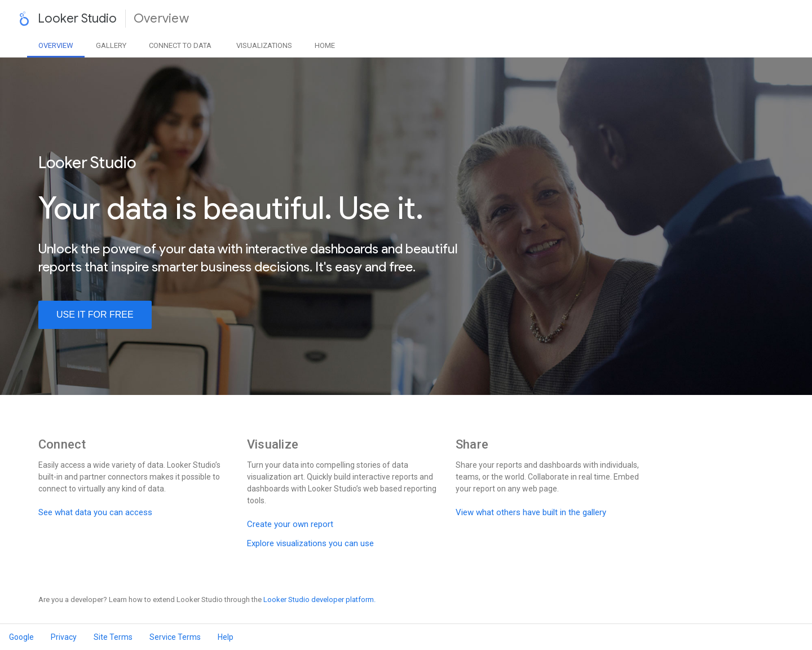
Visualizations (264, 45)
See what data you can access (95, 512)
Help (226, 637)
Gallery (111, 45)
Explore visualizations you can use (310, 543)
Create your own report (290, 524)
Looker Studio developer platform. (319, 600)
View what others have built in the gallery (531, 512)
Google (21, 637)
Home (325, 45)
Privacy (64, 637)
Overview (56, 45)
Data (180, 45)
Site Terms (113, 637)
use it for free (95, 315)
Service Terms (175, 637)
